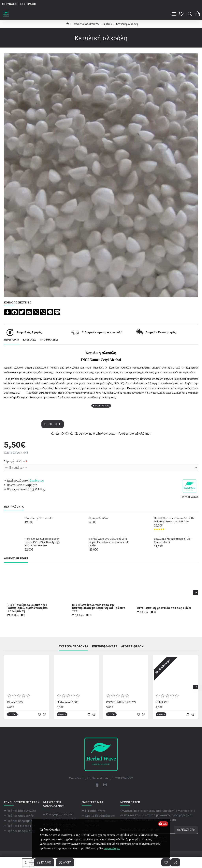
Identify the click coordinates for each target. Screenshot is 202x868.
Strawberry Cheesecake (39, 518)
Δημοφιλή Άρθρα (16, 558)
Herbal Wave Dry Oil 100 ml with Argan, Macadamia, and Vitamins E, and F (109, 542)
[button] (196, 593)
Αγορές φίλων (132, 646)
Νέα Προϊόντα (14, 507)
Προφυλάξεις (49, 340)
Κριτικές (29, 340)
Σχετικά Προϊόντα (73, 646)
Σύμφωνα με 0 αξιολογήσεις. (95, 434)
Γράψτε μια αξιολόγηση (135, 434)
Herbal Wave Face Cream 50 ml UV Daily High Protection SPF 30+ (174, 520)
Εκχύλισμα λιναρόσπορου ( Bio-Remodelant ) (173, 541)
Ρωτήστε (55, 424)
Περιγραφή (12, 340)
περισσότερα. (112, 848)
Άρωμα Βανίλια (99, 518)
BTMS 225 (162, 702)
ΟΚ (165, 824)
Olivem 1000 (15, 702)
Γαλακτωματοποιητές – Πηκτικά (93, 24)
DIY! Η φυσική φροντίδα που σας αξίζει (164, 608)
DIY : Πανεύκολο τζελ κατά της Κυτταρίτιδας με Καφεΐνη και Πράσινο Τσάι (99, 608)
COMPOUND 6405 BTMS (121, 702)
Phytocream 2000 (67, 702)
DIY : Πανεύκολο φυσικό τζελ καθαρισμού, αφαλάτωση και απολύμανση (28, 608)
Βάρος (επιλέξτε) (14, 461)
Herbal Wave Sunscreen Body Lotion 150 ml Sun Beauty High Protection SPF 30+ (42, 542)
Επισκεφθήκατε (105, 646)
